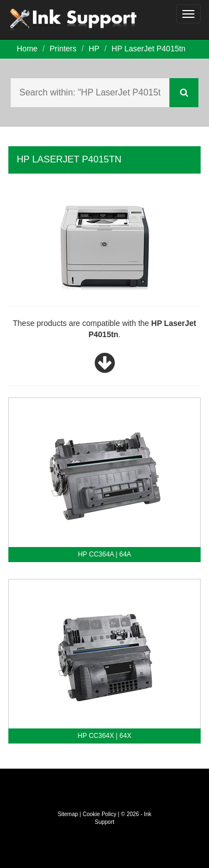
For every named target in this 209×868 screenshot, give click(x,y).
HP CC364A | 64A (105, 554)
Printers (63, 49)
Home (27, 49)
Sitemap (68, 814)
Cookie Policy (99, 814)
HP (94, 49)
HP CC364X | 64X (104, 736)
